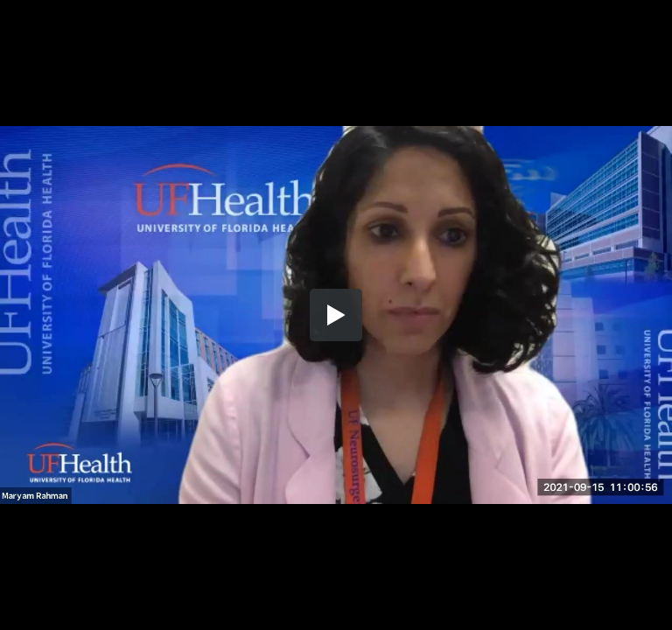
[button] (336, 315)
